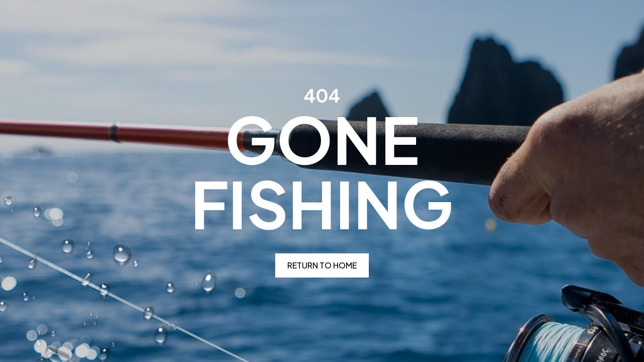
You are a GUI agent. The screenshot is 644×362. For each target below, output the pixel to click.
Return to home (322, 265)
